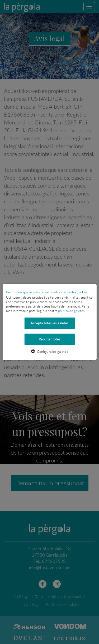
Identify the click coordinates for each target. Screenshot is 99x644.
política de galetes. (72, 311)
